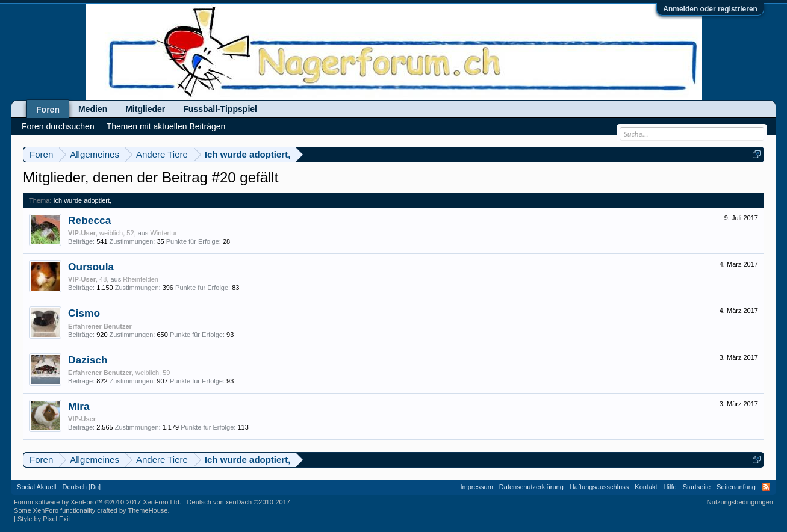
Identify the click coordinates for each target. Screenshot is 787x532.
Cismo (84, 313)
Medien (93, 109)
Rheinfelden (141, 279)
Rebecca (89, 220)
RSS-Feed (766, 487)
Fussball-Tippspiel (220, 109)
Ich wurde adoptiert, (82, 200)
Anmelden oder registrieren (710, 9)
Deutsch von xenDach (239, 502)
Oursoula (91, 267)
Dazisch (88, 360)
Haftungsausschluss (599, 487)
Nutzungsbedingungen (740, 502)
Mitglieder (145, 109)
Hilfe (670, 487)
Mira (79, 406)
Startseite (697, 487)
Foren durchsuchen (58, 126)
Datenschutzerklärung (531, 487)
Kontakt (646, 487)
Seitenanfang (736, 487)
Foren (48, 110)
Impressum (476, 487)
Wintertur (163, 233)
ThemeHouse (148, 510)
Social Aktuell (36, 487)
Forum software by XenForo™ (98, 502)
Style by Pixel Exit (44, 519)
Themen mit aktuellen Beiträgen (166, 126)
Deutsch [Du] (82, 487)
